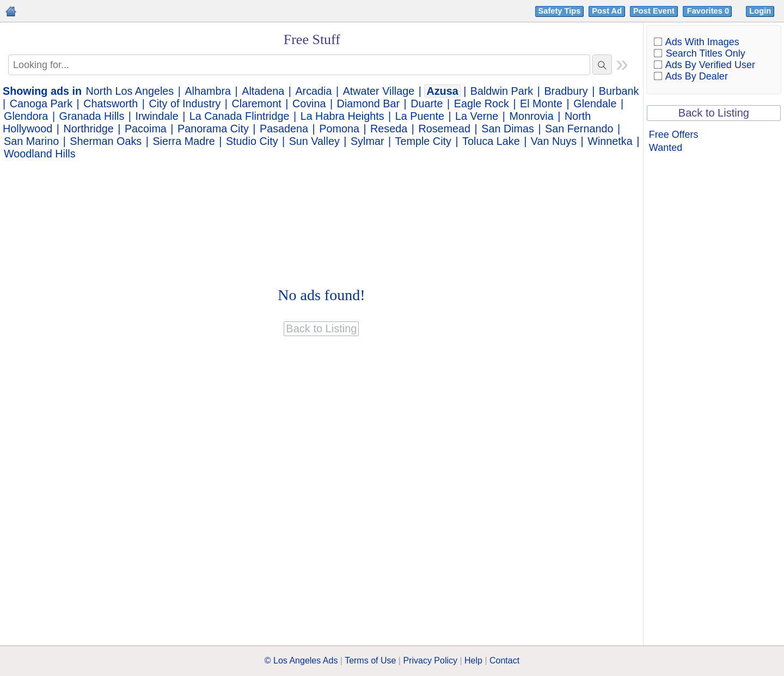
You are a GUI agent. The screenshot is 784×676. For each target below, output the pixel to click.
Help (473, 660)
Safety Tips (560, 11)
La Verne (477, 116)
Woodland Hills (40, 154)
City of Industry (185, 103)
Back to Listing (714, 113)
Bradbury (566, 91)
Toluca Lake (491, 141)
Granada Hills (92, 116)
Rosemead (444, 129)
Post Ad (607, 11)
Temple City (423, 141)
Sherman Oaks (106, 141)
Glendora (26, 116)
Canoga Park (41, 103)
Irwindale (157, 116)
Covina (309, 103)
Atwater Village (379, 91)
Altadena (263, 91)
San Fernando (579, 129)
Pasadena (284, 129)
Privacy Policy (430, 660)
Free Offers (674, 135)
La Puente (420, 116)
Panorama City (213, 129)
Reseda (389, 129)
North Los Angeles (130, 91)
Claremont (257, 103)
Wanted (666, 148)
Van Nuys (554, 141)
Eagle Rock (482, 103)
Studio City (252, 141)
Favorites (709, 11)
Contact (504, 660)
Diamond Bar (368, 103)
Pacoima (146, 129)
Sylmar (367, 141)
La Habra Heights (342, 116)
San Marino (31, 141)
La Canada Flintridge (240, 116)
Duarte (427, 103)
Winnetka (610, 141)
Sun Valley (314, 141)
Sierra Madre (183, 141)
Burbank (619, 91)
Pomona (339, 129)
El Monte (541, 103)
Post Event (654, 11)
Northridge (88, 129)
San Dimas (508, 129)
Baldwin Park (502, 91)
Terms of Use (370, 660)
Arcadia (313, 91)
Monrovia (531, 116)
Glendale (595, 103)
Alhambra (208, 91)
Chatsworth (111, 103)
